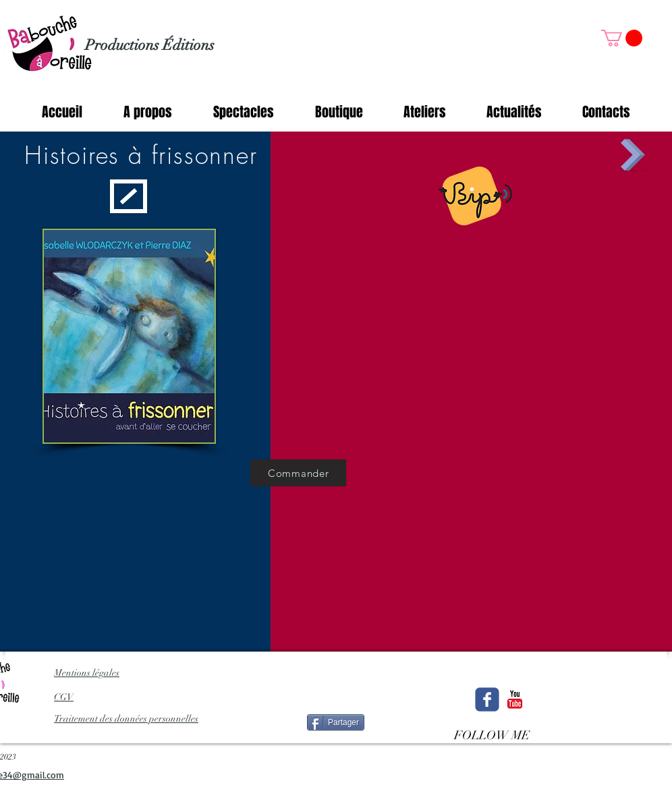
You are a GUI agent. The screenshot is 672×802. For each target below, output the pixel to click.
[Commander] (298, 473)
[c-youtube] (515, 699)
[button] (622, 38)
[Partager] (336, 722)
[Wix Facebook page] (487, 699)
